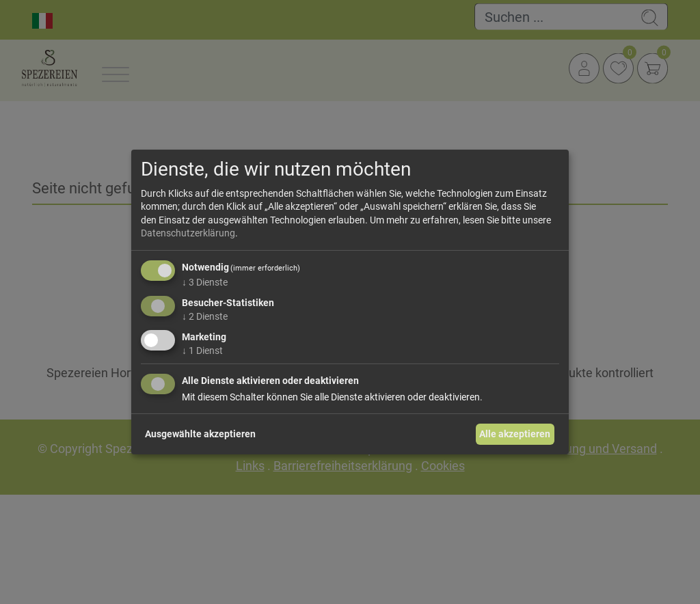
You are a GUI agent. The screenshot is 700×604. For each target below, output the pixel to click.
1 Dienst (202, 350)
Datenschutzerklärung (188, 233)
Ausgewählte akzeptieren (200, 434)
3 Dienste (205, 282)
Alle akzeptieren (515, 434)
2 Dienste (205, 316)
